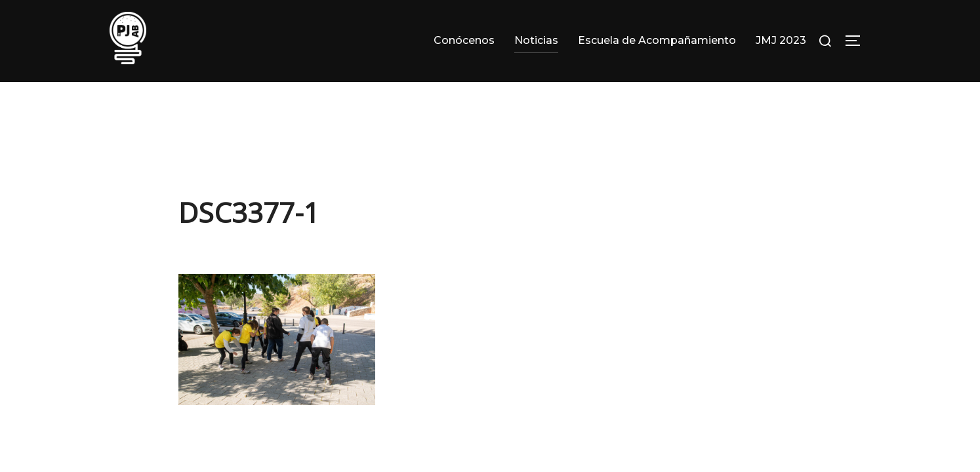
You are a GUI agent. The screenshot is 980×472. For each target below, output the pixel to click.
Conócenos (464, 40)
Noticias (536, 40)
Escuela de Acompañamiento (657, 40)
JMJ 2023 (781, 40)
